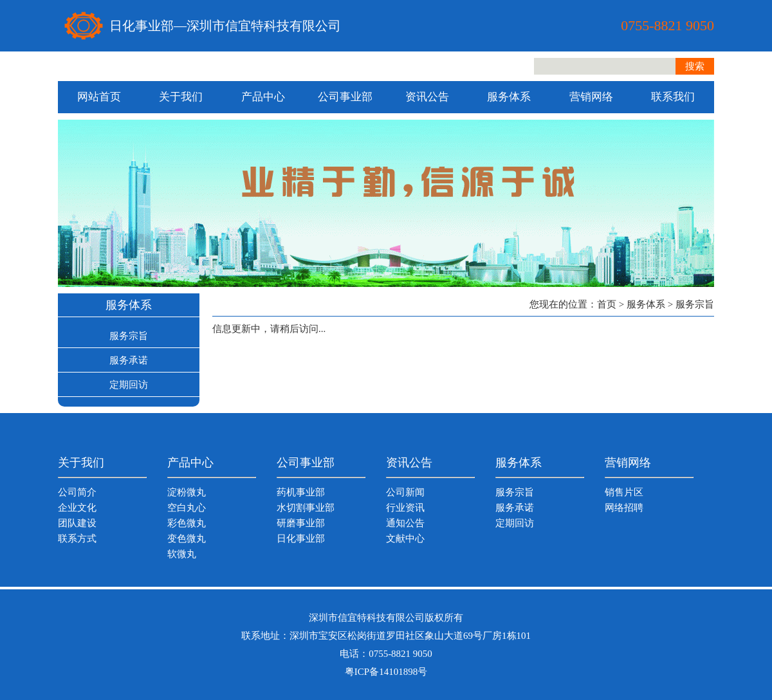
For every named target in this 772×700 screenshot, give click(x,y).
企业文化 (77, 508)
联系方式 (77, 539)
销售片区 (624, 492)
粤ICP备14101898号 (386, 672)
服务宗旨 (129, 336)
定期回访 (129, 385)
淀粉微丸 (187, 492)
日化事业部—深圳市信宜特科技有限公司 (225, 26)
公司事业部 (345, 97)
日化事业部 (301, 539)
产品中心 (263, 97)
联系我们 (673, 97)
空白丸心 (187, 508)
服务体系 (509, 97)
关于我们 (181, 97)
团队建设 (77, 523)
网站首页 (99, 97)
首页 (607, 304)
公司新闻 (405, 492)
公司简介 (77, 492)
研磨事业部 (301, 523)
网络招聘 (624, 508)
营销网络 (591, 97)
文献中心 (405, 539)
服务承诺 (129, 360)
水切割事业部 (306, 508)
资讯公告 (427, 97)
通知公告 (405, 523)
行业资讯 (405, 508)
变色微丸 (187, 539)
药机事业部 (301, 492)
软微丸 (182, 554)
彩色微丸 (187, 523)
